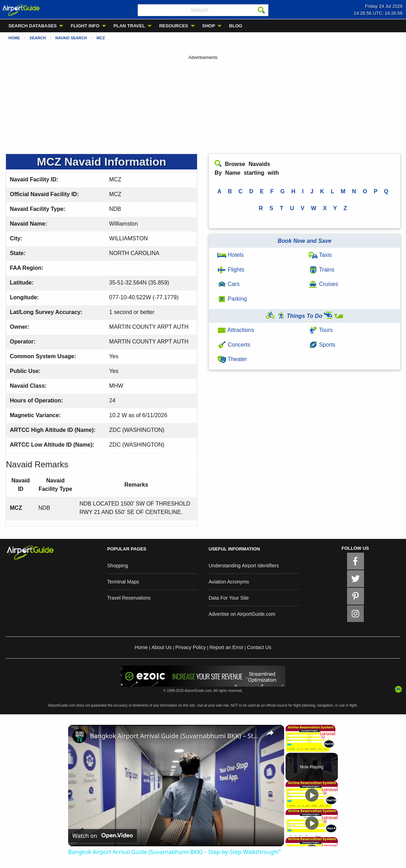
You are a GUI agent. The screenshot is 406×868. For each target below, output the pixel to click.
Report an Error (226, 647)
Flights (231, 270)
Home (14, 38)
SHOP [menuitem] (209, 26)
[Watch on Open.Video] (103, 836)
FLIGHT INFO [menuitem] (85, 26)
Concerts (234, 345)
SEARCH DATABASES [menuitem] (32, 26)
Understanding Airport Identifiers (244, 566)
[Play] (312, 795)
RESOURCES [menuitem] (173, 26)
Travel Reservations (129, 598)
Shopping (117, 566)
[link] (79, 736)
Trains (322, 270)
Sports (322, 345)
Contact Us (259, 647)
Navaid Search (71, 38)
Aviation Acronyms (229, 582)
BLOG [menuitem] (236, 26)
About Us (162, 647)
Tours (321, 330)
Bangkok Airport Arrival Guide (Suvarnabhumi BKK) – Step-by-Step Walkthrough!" (175, 736)
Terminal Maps (123, 582)
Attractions (236, 330)
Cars (228, 284)
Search (38, 38)
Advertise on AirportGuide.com (242, 614)
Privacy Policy (191, 647)
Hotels (231, 255)
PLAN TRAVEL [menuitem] (129, 26)
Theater (232, 359)
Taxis (320, 255)
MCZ (101, 38)
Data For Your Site (229, 598)
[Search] (261, 10)
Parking (232, 299)
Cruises (323, 284)
